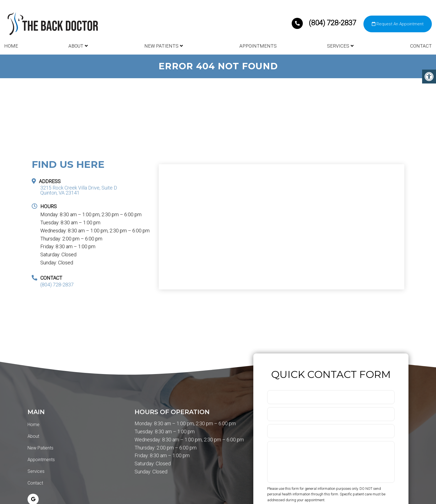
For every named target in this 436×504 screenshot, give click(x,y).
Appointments (258, 46)
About (76, 46)
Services (338, 46)
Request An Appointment (398, 24)
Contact (421, 46)
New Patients (161, 46)
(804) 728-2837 (325, 23)
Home (11, 46)
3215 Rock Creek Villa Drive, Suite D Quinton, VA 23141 (79, 190)
